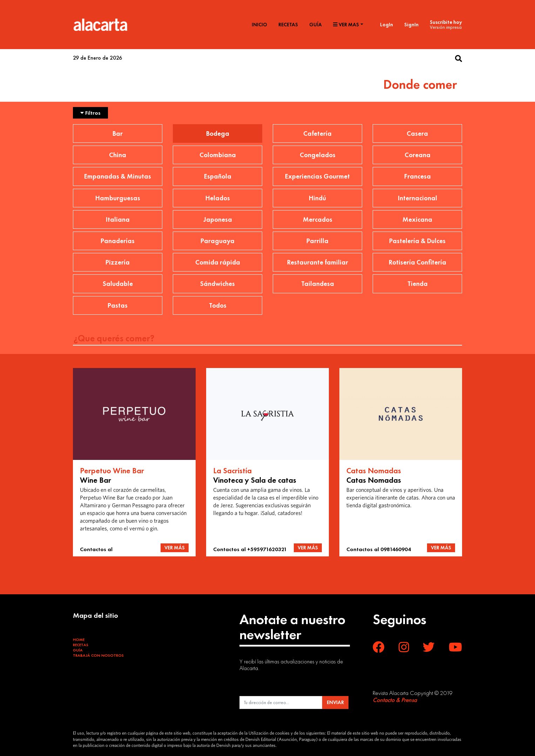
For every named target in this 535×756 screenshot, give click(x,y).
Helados (218, 198)
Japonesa (218, 219)
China (118, 155)
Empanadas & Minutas (118, 176)
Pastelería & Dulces (417, 241)
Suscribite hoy (446, 22)
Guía (316, 25)
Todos (218, 305)
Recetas (288, 25)
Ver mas (346, 25)
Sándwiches (218, 284)
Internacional (418, 198)
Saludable (118, 284)
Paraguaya (218, 241)
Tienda (418, 284)
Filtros (90, 113)
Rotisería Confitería (418, 262)
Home (79, 640)
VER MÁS (175, 548)
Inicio (259, 25)
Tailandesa (318, 284)
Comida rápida (218, 262)
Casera (417, 133)
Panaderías (118, 241)
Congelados (318, 155)
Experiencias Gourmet (317, 176)
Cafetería (317, 133)
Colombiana (218, 155)
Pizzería (118, 262)
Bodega (218, 133)
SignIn (411, 25)
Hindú (317, 198)
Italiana (118, 219)
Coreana (418, 155)
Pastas (118, 305)
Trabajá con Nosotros (98, 655)
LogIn (387, 25)
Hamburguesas (118, 198)
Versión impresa (446, 27)
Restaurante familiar (318, 262)
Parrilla (317, 241)
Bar (118, 133)
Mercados (318, 219)
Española (218, 176)
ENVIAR (335, 702)
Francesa (418, 176)
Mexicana (417, 219)
